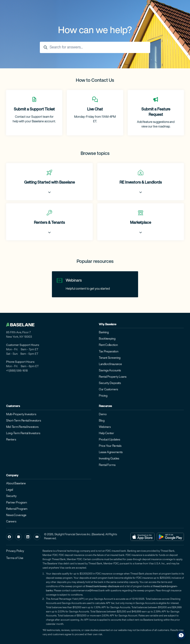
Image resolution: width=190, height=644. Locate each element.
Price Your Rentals (110, 446)
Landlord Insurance (110, 364)
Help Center (106, 433)
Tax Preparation (109, 352)
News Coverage (16, 515)
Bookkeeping (107, 339)
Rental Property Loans (113, 377)
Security (11, 496)
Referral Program (17, 509)
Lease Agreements (111, 452)
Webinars (74, 281)
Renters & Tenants (49, 223)
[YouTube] (37, 537)
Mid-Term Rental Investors (22, 427)
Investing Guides (109, 459)
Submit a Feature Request (156, 112)
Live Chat (95, 110)
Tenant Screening (110, 358)
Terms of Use (15, 558)
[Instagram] (19, 537)
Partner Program (16, 503)
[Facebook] (9, 537)
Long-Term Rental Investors (23, 433)
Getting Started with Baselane (50, 183)
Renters (11, 440)
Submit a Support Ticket (34, 110)
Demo (103, 414)
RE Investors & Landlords (141, 183)
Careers (11, 522)
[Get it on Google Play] (170, 537)
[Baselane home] (22, 325)
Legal (9, 490)
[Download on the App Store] (142, 537)
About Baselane (16, 484)
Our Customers (108, 390)
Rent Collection (108, 345)
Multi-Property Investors (21, 414)
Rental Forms (107, 465)
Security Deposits (110, 383)
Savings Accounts (110, 371)
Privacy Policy (15, 551)
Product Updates (109, 440)
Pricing (103, 396)
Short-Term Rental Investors (24, 421)
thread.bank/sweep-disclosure (103, 586)
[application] (181, 635)
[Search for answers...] (95, 47)
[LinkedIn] (28, 537)
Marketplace (141, 223)
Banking (104, 333)
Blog (102, 421)
